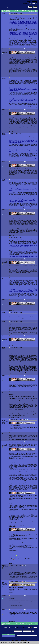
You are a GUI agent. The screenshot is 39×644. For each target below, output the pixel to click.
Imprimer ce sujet (5, 636)
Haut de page (3, 624)
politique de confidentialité (29, 639)
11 (21, 11)
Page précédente (32, 11)
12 (22, 11)
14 (25, 11)
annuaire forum (20, 639)
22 (14, 12)
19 (9, 12)
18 (8, 12)
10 (19, 11)
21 (13, 12)
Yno (37, 3)
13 (24, 11)
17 (6, 12)
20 (11, 12)
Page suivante (36, 11)
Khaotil (30, 3)
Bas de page (3, 11)
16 (28, 11)
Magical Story (5, 7)
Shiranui (34, 3)
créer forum (8, 639)
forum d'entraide (13, 639)
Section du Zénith (13, 7)
